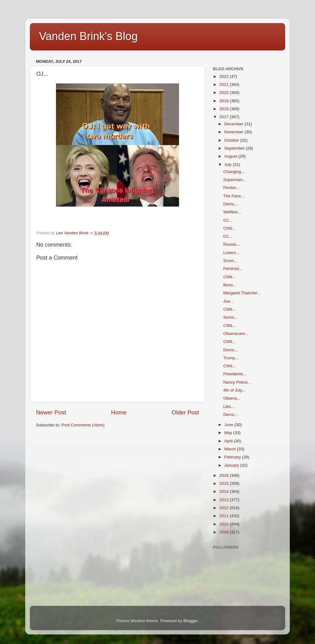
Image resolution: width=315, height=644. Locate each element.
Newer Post (51, 412)
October (232, 140)
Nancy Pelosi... (237, 382)
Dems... (231, 204)
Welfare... (232, 212)
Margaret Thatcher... (242, 293)
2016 (225, 475)
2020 (225, 93)
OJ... (228, 220)
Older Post (185, 412)
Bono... (230, 285)
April (229, 441)
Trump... (231, 358)
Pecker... (231, 188)
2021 (225, 85)
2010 (225, 524)
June (229, 425)
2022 (225, 76)
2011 (225, 516)
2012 (225, 508)
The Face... (234, 196)
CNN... (230, 228)
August (231, 156)
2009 (225, 532)
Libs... (229, 407)
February (233, 457)
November (234, 132)
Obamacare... (236, 334)
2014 (225, 491)
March (231, 449)
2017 (225, 117)
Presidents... (235, 374)
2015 (225, 483)
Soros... (231, 317)
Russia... (231, 244)
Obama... (232, 398)
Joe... (228, 301)
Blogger (190, 621)
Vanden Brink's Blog (88, 36)
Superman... (235, 180)
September (235, 148)
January (232, 465)
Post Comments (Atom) (83, 425)
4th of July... (234, 390)
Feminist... (233, 269)
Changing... (234, 172)
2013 (225, 500)
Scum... (230, 261)
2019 (225, 101)
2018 (225, 109)
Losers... (231, 253)
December (234, 124)
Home (119, 412)
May (229, 433)
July (229, 165)
